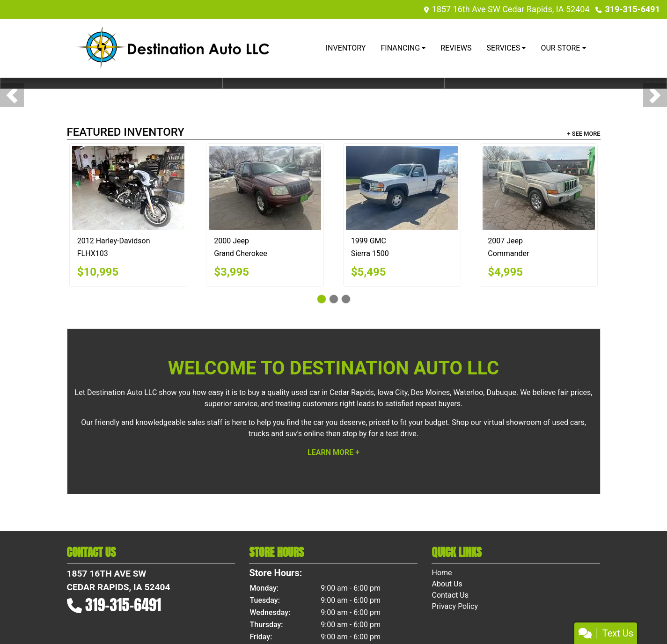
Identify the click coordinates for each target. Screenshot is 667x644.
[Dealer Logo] (172, 48)
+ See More (584, 134)
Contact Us (450, 595)
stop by (354, 434)
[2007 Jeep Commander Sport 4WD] (539, 188)
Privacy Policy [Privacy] (455, 606)
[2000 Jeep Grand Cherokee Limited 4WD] (265, 188)
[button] (12, 95)
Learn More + (333, 452)
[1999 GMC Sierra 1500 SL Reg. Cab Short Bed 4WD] (402, 188)
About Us (447, 584)
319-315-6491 (633, 9)
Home (442, 573)
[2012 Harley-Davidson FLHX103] (128, 188)
